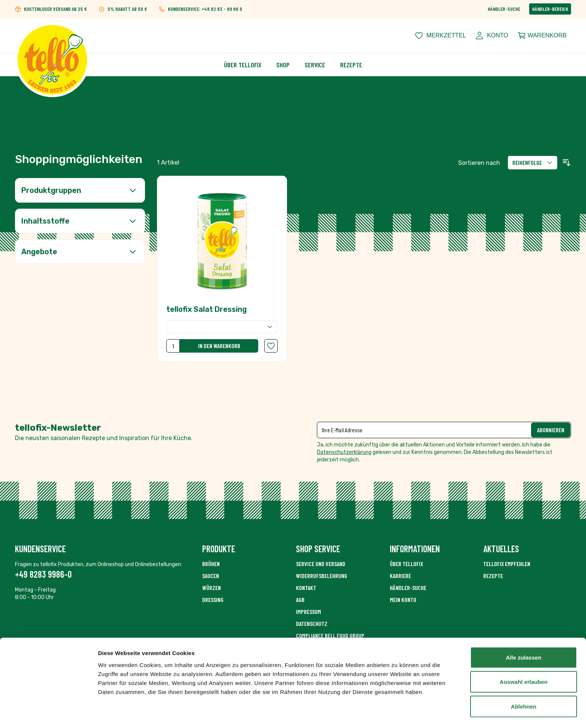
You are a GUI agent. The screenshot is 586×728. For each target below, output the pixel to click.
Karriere (400, 576)
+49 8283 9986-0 (43, 574)
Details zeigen (397, 713)
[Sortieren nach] (533, 163)
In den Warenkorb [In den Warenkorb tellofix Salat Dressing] (219, 346)
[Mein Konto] (492, 36)
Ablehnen (524, 685)
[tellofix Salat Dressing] (222, 269)
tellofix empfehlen (507, 564)
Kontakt (306, 588)
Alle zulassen (523, 636)
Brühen (211, 564)
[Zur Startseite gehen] (52, 36)
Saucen (211, 576)
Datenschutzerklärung (344, 452)
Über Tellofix (243, 65)
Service (315, 65)
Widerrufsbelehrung (322, 576)
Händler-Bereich (550, 9)
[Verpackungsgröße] (222, 327)
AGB (300, 600)
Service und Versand (321, 564)
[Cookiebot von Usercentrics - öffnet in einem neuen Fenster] (48, 713)
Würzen (212, 588)
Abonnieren (551, 430)
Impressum (309, 612)
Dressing (213, 600)
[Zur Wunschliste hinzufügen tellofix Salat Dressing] (271, 346)
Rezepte (351, 65)
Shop (283, 65)
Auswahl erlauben (524, 661)
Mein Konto (403, 600)
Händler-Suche (504, 9)
